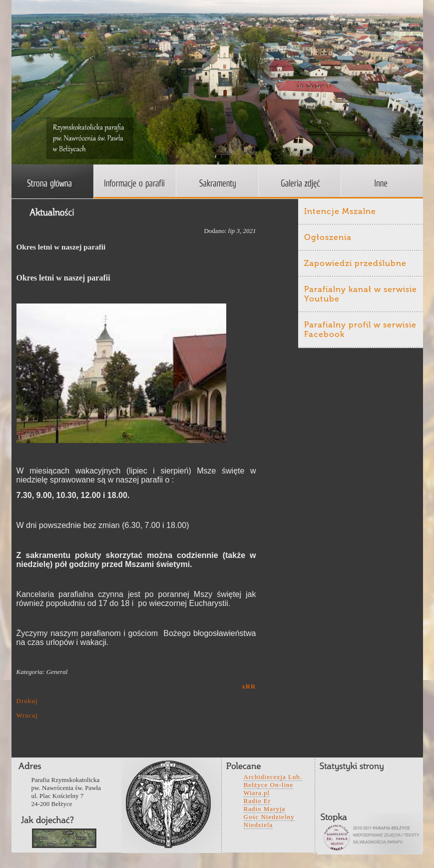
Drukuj (27, 701)
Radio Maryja (265, 809)
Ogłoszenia (328, 237)
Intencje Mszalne (340, 211)
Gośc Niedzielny (269, 817)
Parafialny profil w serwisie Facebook (360, 329)
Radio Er (257, 801)
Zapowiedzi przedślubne (355, 263)
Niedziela (258, 825)
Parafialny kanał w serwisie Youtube (361, 294)
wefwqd (64, 838)
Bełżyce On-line (269, 785)
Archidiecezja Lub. (273, 777)
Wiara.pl (257, 793)
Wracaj (27, 715)
